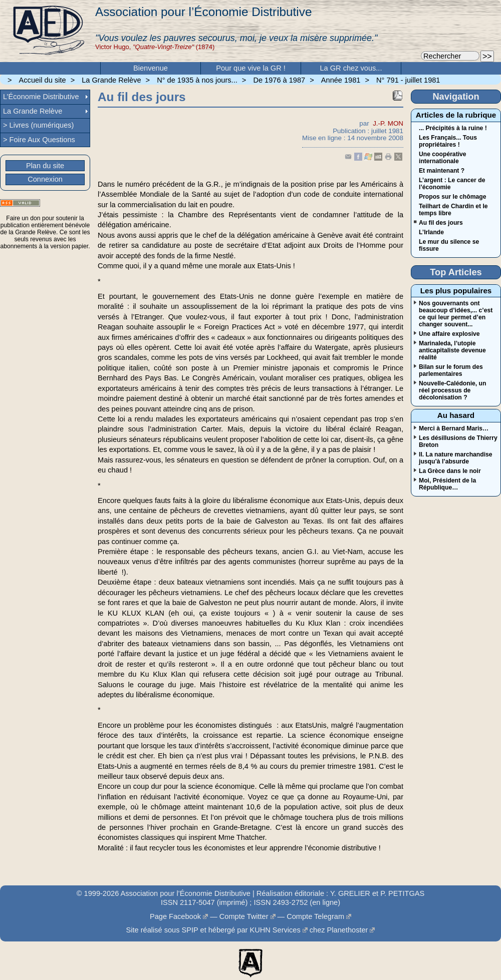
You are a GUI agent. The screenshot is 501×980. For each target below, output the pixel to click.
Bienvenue (151, 68)
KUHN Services (275, 930)
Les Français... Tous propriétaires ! (448, 141)
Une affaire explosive (449, 334)
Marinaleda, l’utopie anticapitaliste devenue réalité (452, 350)
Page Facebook (175, 916)
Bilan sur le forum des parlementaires (451, 370)
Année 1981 (341, 80)
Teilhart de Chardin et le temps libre (453, 210)
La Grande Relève (111, 80)
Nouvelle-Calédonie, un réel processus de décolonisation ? (452, 390)
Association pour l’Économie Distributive (203, 12)
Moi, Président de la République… (447, 484)
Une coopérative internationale (443, 158)
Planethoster (348, 930)
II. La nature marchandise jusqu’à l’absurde (456, 458)
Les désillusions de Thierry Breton (458, 441)
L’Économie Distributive (41, 97)
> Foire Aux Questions (39, 140)
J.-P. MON (388, 123)
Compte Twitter (244, 916)
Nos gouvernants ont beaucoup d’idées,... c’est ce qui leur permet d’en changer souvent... (456, 314)
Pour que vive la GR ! (251, 68)
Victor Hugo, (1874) (155, 47)
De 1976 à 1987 (279, 80)
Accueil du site (43, 80)
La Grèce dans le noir (450, 471)
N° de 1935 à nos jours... (197, 80)
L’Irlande (431, 232)
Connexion (45, 179)
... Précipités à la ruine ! (453, 128)
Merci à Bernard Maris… (454, 428)
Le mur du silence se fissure (449, 245)
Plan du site (45, 166)
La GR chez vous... (351, 68)
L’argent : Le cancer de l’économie (452, 184)
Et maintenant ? (442, 171)
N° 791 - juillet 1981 (408, 80)
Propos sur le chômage (452, 197)
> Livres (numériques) (38, 125)
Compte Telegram (315, 916)
